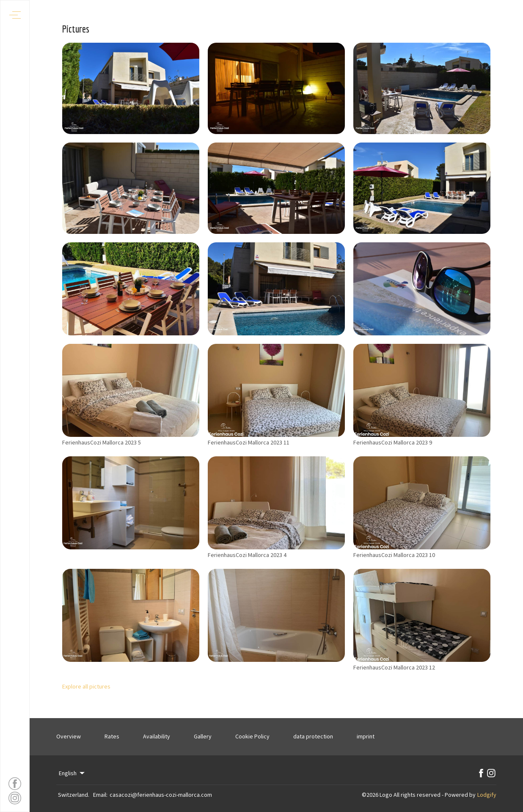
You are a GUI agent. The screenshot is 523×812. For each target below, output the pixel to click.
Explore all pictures (86, 686)
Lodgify (487, 795)
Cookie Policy (252, 736)
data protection (313, 736)
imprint (366, 736)
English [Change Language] (72, 773)
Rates (112, 736)
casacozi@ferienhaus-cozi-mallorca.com (161, 795)
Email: (100, 795)
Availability (157, 736)
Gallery (203, 736)
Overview (69, 736)
